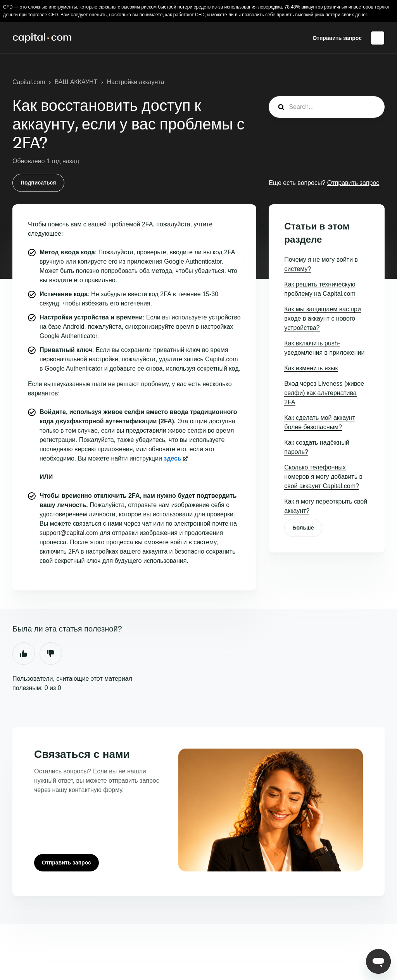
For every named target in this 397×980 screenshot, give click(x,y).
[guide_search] (327, 107)
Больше (303, 528)
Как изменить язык (311, 368)
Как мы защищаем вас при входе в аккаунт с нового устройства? (323, 318)
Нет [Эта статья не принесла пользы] (51, 654)
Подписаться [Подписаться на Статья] (38, 183)
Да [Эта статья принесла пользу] (24, 654)
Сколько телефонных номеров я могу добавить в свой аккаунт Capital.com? (323, 477)
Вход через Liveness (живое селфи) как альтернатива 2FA (324, 393)
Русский (378, 38)
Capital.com (29, 82)
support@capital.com (69, 533)
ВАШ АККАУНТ (76, 82)
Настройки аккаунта (136, 82)
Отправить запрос (337, 38)
